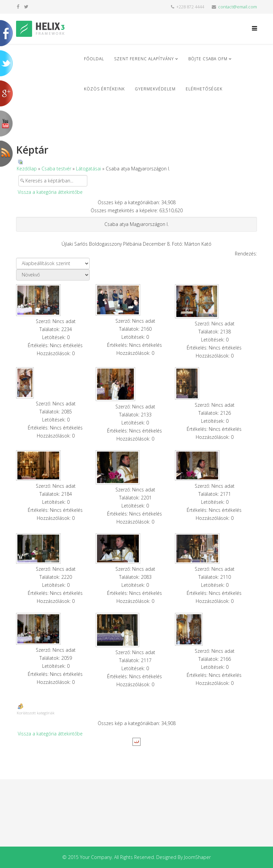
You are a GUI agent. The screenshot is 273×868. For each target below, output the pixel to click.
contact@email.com (238, 7)
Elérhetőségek (204, 89)
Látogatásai (88, 169)
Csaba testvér (56, 169)
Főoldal (94, 59)
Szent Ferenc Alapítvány (144, 59)
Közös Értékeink (104, 89)
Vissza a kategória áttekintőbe (50, 192)
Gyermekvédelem (155, 89)
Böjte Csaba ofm (208, 59)
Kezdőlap (27, 169)
